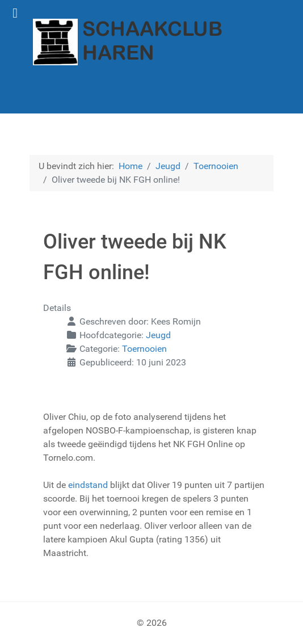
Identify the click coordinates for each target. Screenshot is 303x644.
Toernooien (144, 349)
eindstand (89, 485)
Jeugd (158, 335)
